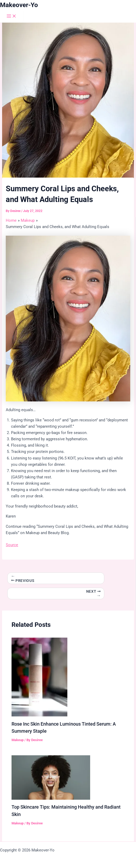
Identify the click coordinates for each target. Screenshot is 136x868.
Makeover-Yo (19, 5)
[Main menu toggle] (12, 16)
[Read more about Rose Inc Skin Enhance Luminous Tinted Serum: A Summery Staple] (39, 677)
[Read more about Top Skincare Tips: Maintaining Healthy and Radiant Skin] (51, 777)
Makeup (18, 740)
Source (12, 545)
